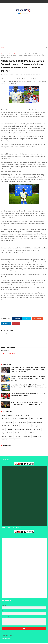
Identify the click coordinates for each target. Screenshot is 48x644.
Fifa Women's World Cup (36, 423)
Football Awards (25, 427)
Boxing (27, 416)
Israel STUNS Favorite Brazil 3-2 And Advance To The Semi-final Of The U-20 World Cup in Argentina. (29, 387)
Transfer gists (37, 437)
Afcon (4, 416)
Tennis (10, 437)
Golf (3, 430)
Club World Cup (24, 420)
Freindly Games (37, 427)
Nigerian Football (7, 434)
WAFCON (5, 441)
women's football (15, 441)
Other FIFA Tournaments (34, 434)
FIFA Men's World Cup (37, 420)
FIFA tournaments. (21, 423)
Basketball (19, 416)
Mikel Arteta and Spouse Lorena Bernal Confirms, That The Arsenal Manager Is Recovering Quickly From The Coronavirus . (28, 370)
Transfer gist (26, 437)
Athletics (11, 416)
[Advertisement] (24, 30)
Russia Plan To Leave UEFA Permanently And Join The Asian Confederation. (28, 395)
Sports (4, 437)
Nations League (18, 54)
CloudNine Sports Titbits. (9, 420)
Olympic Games (19, 434)
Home (3, 48)
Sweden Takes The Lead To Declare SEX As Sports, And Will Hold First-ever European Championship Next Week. (28, 379)
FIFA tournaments (7, 423)
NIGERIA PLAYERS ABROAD (33, 430)
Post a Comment (9, 354)
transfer (17, 437)
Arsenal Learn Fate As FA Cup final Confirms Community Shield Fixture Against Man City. (26, 404)
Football (9, 54)
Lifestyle (10, 430)
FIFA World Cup (6, 427)
